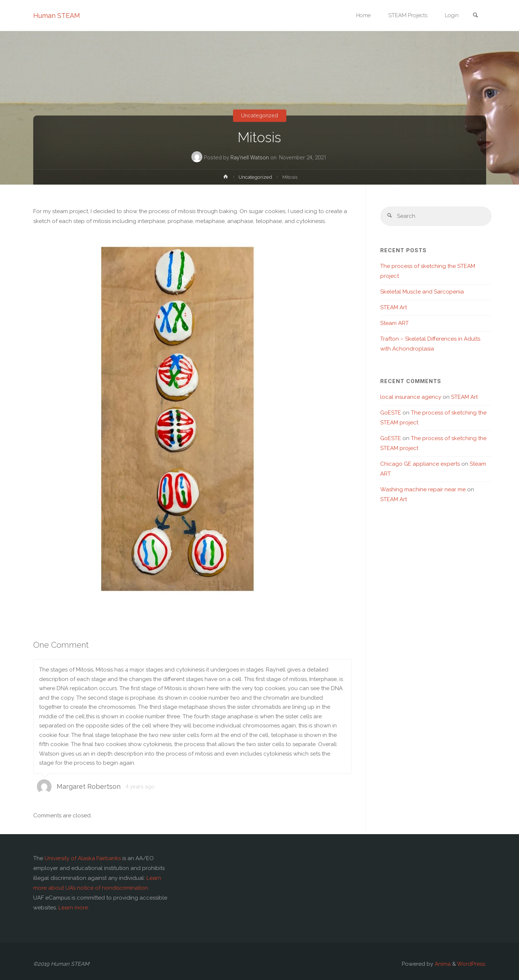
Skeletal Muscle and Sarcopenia (422, 292)
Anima (442, 964)
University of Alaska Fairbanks (83, 858)
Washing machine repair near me (423, 489)
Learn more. (74, 908)
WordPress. (472, 964)
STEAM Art (394, 307)
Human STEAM (57, 16)
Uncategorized (259, 116)
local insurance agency (411, 397)
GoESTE (391, 413)
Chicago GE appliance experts (420, 464)
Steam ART (394, 323)
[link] (476, 16)
